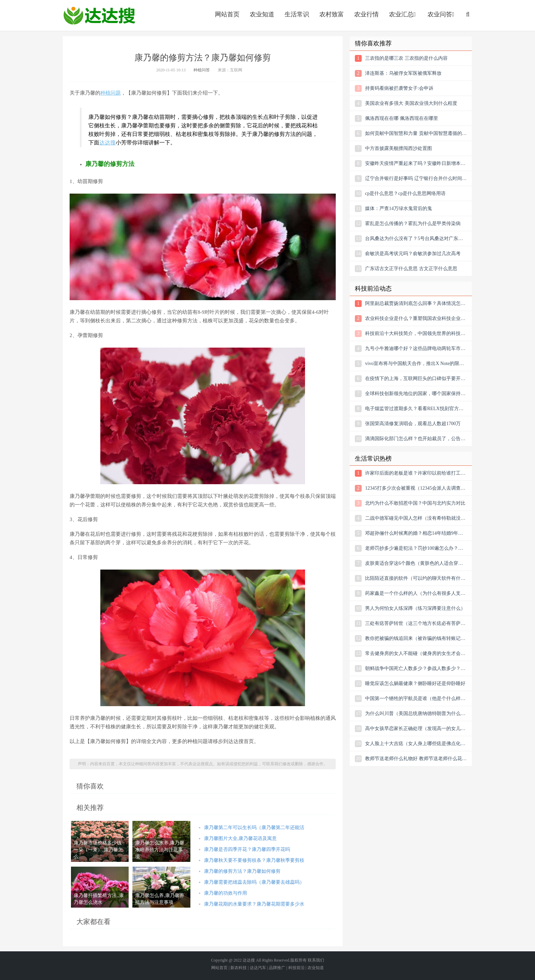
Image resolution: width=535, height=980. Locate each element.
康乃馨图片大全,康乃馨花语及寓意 (241, 838)
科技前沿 (297, 968)
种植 (105, 93)
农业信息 (99, 15)
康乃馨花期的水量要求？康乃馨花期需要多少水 (254, 904)
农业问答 (442, 14)
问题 (116, 93)
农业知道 (262, 14)
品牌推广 (277, 968)
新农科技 (238, 968)
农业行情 (366, 14)
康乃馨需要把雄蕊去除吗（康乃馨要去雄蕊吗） (254, 882)
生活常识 (297, 14)
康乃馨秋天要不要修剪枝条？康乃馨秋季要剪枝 (254, 860)
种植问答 (202, 70)
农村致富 (332, 14)
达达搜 (107, 143)
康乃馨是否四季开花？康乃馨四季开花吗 (247, 849)
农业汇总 (403, 14)
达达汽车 (258, 968)
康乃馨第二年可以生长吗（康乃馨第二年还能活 (254, 828)
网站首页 (227, 14)
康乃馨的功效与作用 (226, 893)
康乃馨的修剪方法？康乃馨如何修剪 (242, 871)
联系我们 (316, 960)
